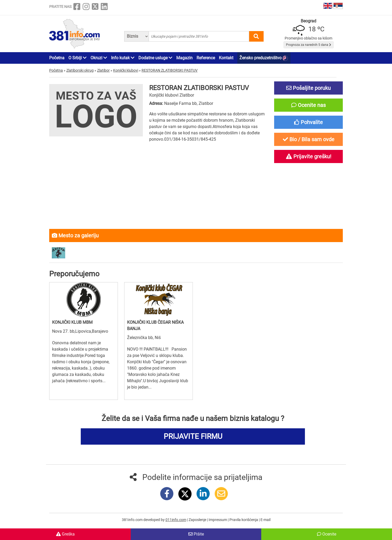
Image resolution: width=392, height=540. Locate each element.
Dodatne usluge (155, 58)
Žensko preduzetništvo (264, 58)
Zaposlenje (198, 520)
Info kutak (123, 58)
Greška (65, 534)
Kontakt (226, 58)
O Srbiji (77, 58)
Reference (206, 58)
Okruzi (99, 58)
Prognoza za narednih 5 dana (309, 45)
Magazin (184, 58)
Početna (57, 58)
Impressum (218, 520)
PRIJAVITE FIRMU (193, 436)
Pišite (196, 534)
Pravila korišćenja (244, 520)
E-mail (265, 520)
